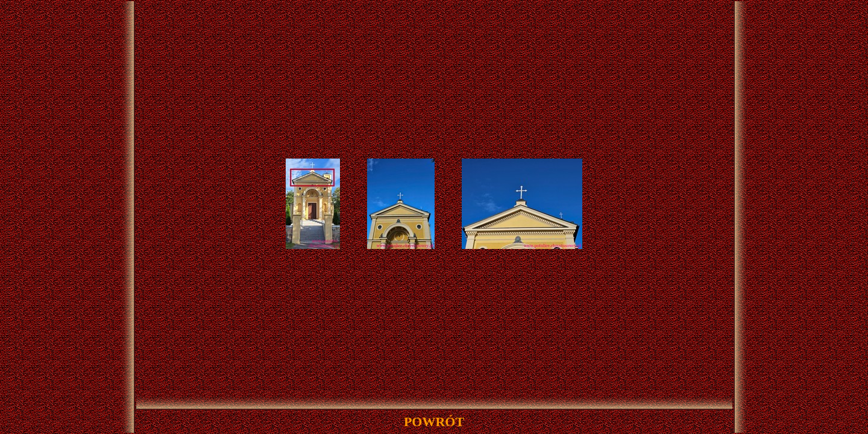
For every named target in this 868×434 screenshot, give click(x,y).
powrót (434, 422)
